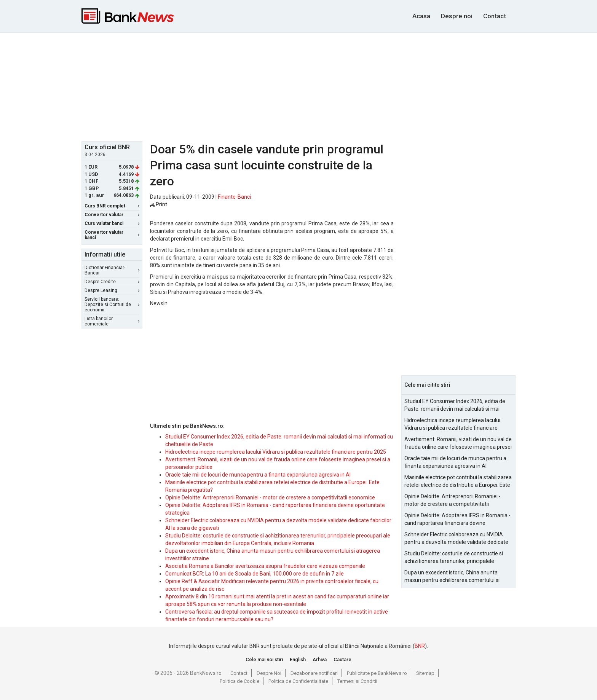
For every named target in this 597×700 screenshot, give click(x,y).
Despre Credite (112, 282)
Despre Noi (269, 673)
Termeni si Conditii (357, 681)
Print (159, 204)
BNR (420, 646)
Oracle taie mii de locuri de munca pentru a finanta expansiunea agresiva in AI (258, 475)
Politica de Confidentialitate (298, 681)
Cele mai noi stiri (264, 659)
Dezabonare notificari (314, 673)
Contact (495, 16)
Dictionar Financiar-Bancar (112, 270)
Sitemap (425, 673)
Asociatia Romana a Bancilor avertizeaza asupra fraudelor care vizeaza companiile (265, 566)
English (298, 659)
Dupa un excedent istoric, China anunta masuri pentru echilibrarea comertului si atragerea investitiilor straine (452, 577)
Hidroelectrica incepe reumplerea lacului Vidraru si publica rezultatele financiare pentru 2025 (276, 452)
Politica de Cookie (239, 681)
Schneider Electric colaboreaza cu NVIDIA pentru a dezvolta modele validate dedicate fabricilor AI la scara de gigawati (456, 539)
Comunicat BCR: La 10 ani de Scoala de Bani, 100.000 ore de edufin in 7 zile (255, 574)
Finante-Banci (234, 197)
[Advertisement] (298, 86)
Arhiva (320, 659)
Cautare (342, 659)
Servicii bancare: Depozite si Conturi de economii (112, 305)
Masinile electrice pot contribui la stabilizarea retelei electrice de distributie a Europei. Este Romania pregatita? (458, 482)
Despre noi (457, 16)
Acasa (421, 16)
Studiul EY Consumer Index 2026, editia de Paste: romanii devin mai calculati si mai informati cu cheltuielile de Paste (455, 405)
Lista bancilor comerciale (112, 321)
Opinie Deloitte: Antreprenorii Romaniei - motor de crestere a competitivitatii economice (270, 497)
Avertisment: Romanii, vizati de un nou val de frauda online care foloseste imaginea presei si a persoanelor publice (458, 443)
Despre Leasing (112, 290)
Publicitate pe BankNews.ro (377, 673)
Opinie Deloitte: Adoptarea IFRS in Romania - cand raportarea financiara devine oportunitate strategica (457, 520)
